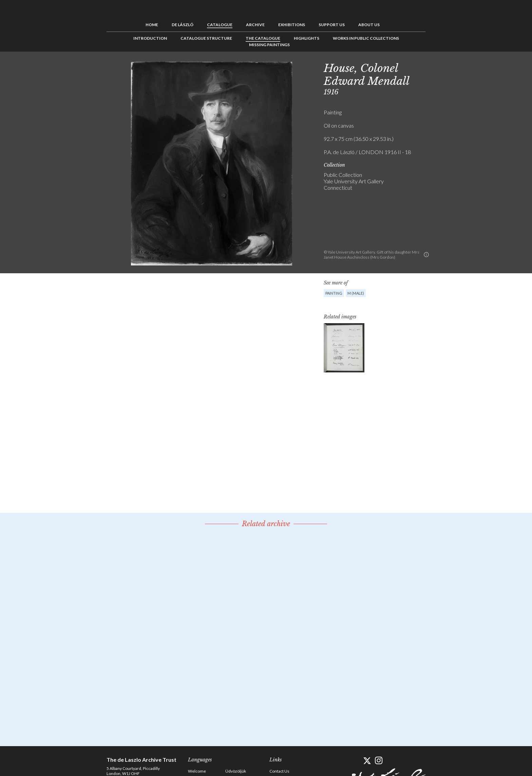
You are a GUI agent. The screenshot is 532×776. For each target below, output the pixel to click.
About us (369, 25)
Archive (255, 25)
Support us (332, 25)
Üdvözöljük (236, 771)
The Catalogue (263, 38)
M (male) (356, 293)
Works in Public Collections (366, 38)
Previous (437, 67)
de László (183, 25)
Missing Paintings (269, 45)
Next (458, 67)
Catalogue (220, 25)
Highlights (307, 38)
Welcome (197, 771)
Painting (334, 293)
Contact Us (279, 771)
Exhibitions (292, 25)
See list (448, 67)
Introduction (150, 38)
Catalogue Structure (206, 38)
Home (152, 25)
